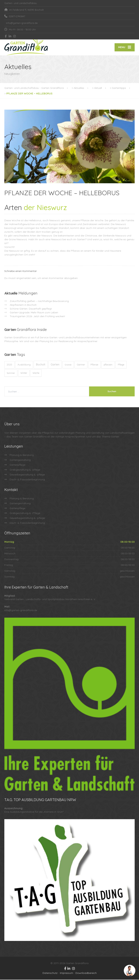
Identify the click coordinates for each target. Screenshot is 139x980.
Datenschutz (50, 973)
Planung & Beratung (22, 455)
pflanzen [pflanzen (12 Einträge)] (108, 365)
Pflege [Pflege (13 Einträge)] (121, 365)
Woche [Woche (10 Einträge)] (36, 373)
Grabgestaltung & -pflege (25, 470)
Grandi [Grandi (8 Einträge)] (68, 365)
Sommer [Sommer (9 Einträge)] (11, 373)
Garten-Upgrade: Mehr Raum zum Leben (34, 313)
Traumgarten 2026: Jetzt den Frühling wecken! (37, 317)
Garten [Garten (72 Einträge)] (55, 365)
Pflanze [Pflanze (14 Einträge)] (94, 365)
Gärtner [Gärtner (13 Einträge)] (81, 365)
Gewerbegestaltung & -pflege (27, 475)
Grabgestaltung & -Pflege (25, 513)
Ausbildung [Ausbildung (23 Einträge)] (24, 365)
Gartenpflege (17, 465)
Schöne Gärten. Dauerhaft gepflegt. (31, 309)
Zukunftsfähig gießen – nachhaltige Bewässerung (39, 301)
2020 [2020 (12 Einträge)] (9, 365)
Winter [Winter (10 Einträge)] (24, 373)
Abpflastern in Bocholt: (23, 305)
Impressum (67, 973)
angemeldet (24, 278)
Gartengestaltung (20, 460)
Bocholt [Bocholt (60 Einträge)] (41, 365)
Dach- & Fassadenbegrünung (27, 480)
